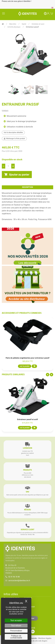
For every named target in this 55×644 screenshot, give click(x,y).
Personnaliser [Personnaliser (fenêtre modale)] (16, 631)
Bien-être (13, 24)
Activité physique (14, 27)
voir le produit (25, 366)
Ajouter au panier (17, 175)
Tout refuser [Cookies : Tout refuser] (16, 626)
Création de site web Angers (37, 641)
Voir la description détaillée (13, 132)
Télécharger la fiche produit (14, 139)
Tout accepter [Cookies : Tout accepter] (16, 620)
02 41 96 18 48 (14, 577)
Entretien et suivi (38, 24)
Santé (24, 24)
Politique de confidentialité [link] (16, 637)
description (27, 187)
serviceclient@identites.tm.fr (19, 581)
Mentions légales (45, 638)
